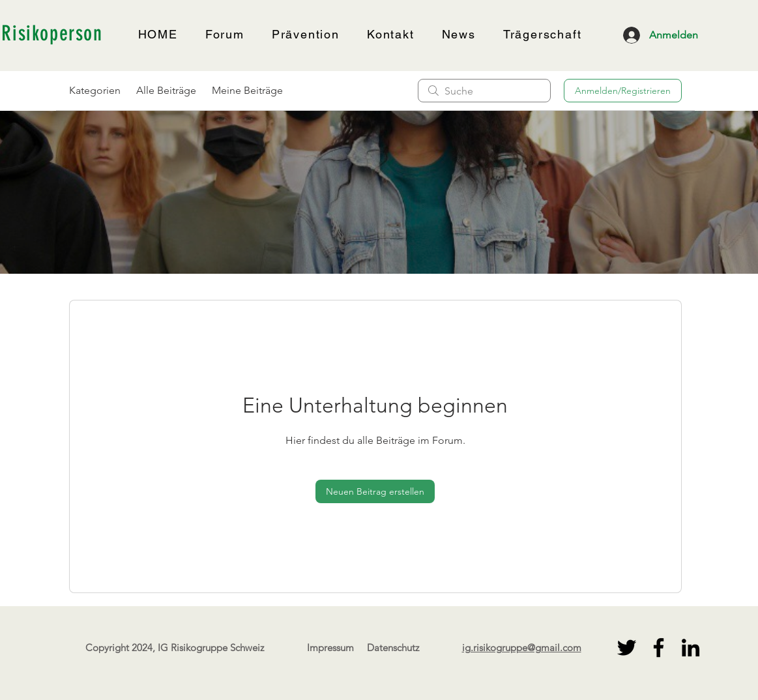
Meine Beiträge (247, 90)
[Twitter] (627, 648)
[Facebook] (659, 648)
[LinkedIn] (691, 648)
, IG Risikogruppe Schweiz (208, 648)
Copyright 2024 (119, 648)
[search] (484, 91)
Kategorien (95, 90)
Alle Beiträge (166, 90)
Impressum (330, 648)
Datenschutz (393, 648)
